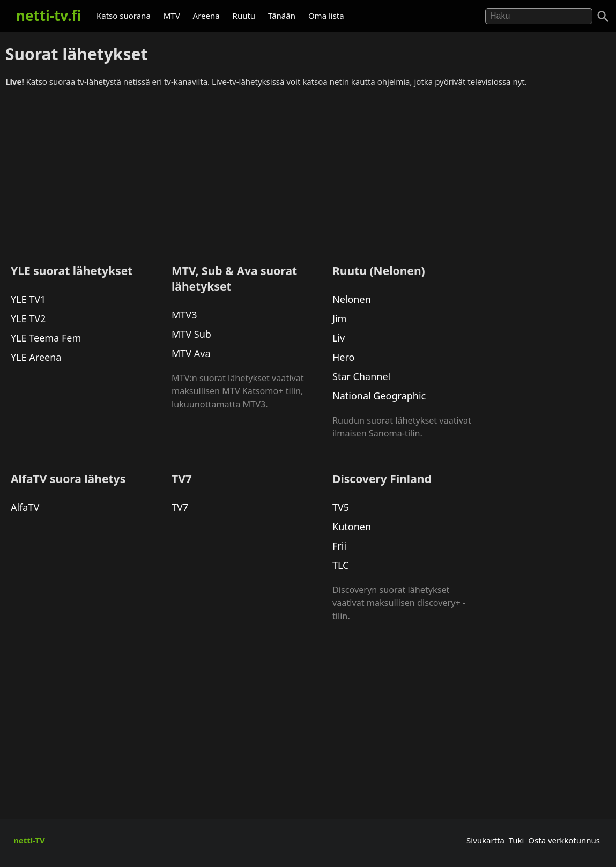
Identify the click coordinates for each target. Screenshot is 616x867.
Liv (339, 338)
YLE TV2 (28, 318)
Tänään (282, 16)
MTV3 (184, 315)
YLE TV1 (28, 299)
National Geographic (379, 396)
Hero (343, 357)
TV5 (341, 507)
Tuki (517, 840)
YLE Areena (36, 357)
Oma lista (326, 16)
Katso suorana (124, 16)
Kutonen (352, 527)
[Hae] (539, 16)
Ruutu (244, 16)
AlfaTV (25, 507)
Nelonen (352, 299)
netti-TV (29, 840)
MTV (172, 16)
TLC (340, 565)
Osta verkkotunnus (564, 840)
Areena (206, 16)
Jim (339, 318)
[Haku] (603, 17)
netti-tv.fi (49, 16)
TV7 (180, 507)
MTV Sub (191, 334)
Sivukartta (485, 840)
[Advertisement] (308, 171)
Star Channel (361, 376)
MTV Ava (191, 353)
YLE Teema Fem (46, 338)
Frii (339, 546)
